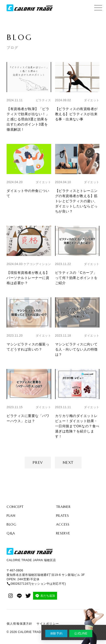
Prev (38, 462)
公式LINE (81, 633)
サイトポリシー (48, 624)
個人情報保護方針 (20, 624)
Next (68, 462)
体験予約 (56, 633)
